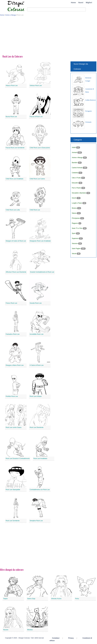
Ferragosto (88, 111)
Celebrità (75, 173)
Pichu (77, 599)
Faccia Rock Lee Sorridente (15, 148)
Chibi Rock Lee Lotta (13, 210)
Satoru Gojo (31, 599)
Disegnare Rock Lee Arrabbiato (40, 241)
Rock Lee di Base (36, 396)
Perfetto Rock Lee (12, 396)
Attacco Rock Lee (12, 86)
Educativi (75, 183)
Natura (74, 213)
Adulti (74, 147)
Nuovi (81, 3)
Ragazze (75, 223)
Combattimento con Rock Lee (40, 490)
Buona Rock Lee (11, 117)
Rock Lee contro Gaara (14, 427)
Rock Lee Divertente (37, 427)
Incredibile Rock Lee (37, 334)
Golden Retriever (90, 100)
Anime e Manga (10, 15)
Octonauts (88, 122)
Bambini (75, 163)
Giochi (74, 198)
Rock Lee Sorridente (13, 521)
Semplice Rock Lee (36, 521)
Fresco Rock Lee (11, 303)
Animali (75, 153)
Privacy (71, 638)
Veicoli (74, 254)
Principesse (76, 218)
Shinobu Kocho (56, 599)
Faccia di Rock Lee (36, 117)
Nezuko (6, 630)
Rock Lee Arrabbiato (40, 459)
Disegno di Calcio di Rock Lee (16, 241)
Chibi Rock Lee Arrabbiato (14, 179)
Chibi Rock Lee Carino (37, 179)
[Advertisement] (48, 36)
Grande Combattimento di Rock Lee (42, 272)
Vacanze (75, 243)
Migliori (89, 3)
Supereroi (75, 238)
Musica (74, 208)
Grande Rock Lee (36, 303)
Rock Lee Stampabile (13, 490)
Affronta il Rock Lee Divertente (16, 272)
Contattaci (56, 638)
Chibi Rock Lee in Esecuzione (40, 148)
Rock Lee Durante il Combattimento (18, 459)
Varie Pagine (76, 249)
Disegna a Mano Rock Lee (15, 365)
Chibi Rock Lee (35, 210)
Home (73, 3)
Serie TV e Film (77, 228)
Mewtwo (30, 630)
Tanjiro (5, 599)
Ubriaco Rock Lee (36, 86)
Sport (74, 233)
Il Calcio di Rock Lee (37, 365)
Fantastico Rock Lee (13, 334)
